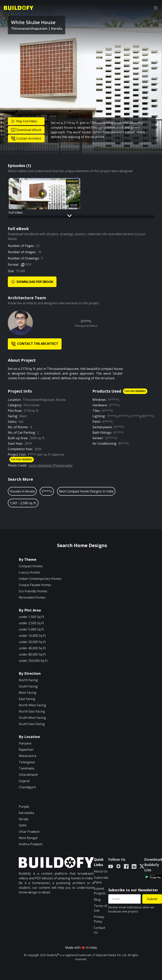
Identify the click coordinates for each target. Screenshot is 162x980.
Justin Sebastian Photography (51, 465)
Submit (152, 899)
